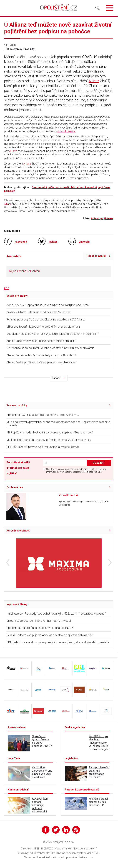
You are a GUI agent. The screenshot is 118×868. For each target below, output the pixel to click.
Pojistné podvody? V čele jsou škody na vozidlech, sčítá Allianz (46, 319)
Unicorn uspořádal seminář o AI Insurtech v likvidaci (39, 621)
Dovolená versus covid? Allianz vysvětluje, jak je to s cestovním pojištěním (52, 334)
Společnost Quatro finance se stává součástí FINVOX (40, 628)
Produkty (29, 49)
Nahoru (56, 378)
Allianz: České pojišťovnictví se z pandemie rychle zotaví (41, 362)
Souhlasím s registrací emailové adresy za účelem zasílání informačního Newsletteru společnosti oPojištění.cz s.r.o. (76, 470)
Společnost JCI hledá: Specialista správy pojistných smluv (43, 415)
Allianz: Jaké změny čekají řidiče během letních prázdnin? (42, 341)
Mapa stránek (63, 849)
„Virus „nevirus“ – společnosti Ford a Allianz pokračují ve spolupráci (48, 305)
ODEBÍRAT (99, 463)
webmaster (43, 853)
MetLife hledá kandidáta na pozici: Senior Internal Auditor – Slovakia (49, 440)
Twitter (53, 242)
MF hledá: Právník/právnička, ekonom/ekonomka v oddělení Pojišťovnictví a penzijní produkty (58, 424)
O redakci (26, 849)
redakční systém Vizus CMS (83, 853)
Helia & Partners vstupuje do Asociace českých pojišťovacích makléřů (50, 635)
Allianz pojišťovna (102, 218)
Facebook (21, 242)
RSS (7, 288)
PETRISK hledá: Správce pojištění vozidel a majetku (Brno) (43, 447)
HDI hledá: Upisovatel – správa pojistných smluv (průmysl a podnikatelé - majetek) (58, 642)
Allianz (94, 81)
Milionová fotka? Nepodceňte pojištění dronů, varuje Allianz (43, 327)
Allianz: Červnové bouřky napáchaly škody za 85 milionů (41, 355)
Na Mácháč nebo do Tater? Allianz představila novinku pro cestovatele (50, 348)
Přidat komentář (96, 256)
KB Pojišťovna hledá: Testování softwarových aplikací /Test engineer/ (50, 432)
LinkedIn (84, 242)
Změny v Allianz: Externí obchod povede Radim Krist (39, 312)
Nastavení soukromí (85, 849)
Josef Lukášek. (67, 131)
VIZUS (31, 853)
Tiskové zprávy (13, 49)
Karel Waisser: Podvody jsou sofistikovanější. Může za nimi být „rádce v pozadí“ (56, 614)
